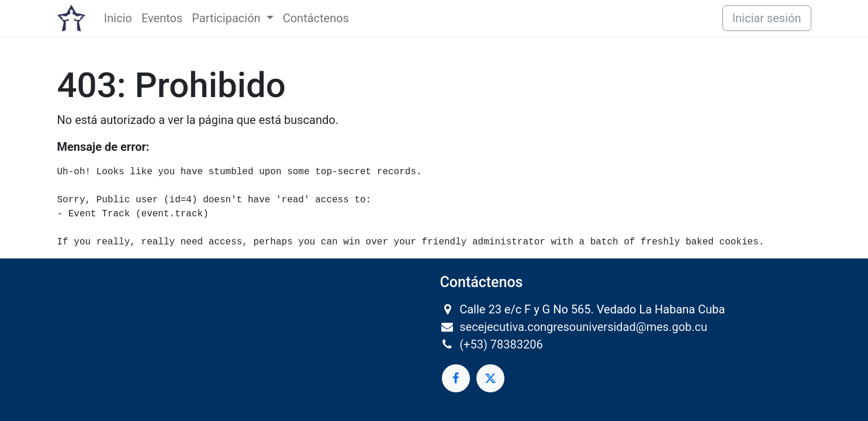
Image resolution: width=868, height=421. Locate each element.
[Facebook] (456, 378)
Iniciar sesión (767, 18)
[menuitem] (118, 18)
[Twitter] (490, 378)
